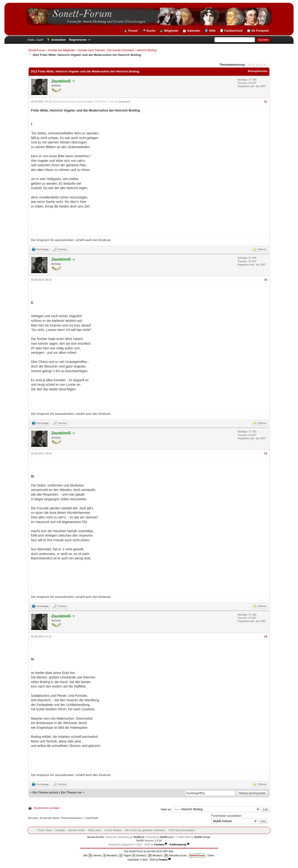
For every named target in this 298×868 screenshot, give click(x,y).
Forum (133, 31)
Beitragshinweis (258, 71)
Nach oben (95, 830)
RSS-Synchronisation (182, 830)
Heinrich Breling (147, 50)
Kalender (194, 31)
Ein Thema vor (71, 792)
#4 (266, 637)
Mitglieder (171, 31)
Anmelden (59, 40)
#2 (266, 280)
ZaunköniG (124, 102)
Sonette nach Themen (91, 50)
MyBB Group (202, 837)
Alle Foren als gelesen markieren (145, 830)
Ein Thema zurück (46, 792)
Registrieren (78, 40)
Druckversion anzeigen (47, 808)
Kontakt (60, 830)
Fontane (159, 844)
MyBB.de (139, 837)
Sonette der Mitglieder (61, 50)
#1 (266, 102)
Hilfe (212, 31)
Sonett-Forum (37, 50)
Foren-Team (45, 830)
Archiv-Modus (113, 830)
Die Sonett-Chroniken (121, 50)
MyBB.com (167, 837)
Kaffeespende (178, 844)
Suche (151, 31)
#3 (266, 453)
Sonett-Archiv (76, 830)
